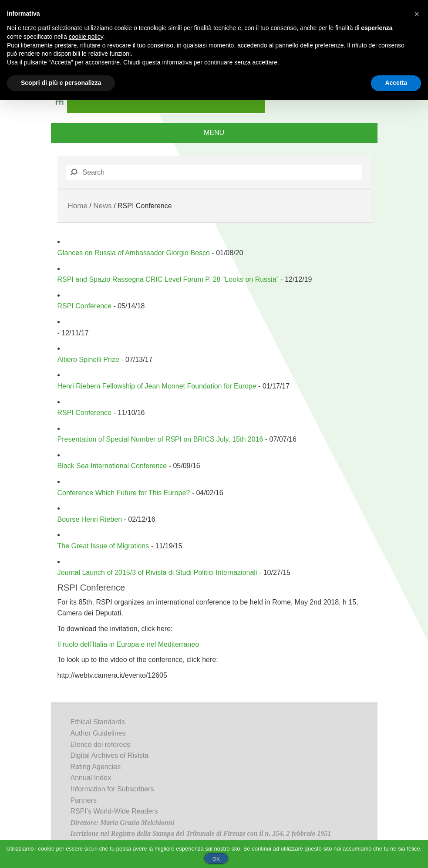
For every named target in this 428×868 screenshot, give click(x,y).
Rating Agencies (96, 767)
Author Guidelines (98, 733)
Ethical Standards (98, 722)
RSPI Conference (85, 306)
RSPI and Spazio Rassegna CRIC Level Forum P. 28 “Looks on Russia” (168, 279)
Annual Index (91, 778)
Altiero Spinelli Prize (88, 360)
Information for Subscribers (112, 789)
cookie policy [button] (86, 37)
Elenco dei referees (101, 745)
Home (78, 206)
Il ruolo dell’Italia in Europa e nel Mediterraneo (128, 644)
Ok (216, 859)
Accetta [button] (396, 83)
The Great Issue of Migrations (103, 546)
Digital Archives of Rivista (110, 755)
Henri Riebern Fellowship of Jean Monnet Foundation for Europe (157, 386)
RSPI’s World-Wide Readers (114, 811)
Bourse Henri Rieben (90, 519)
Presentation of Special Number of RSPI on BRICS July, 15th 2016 (160, 439)
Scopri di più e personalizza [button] (61, 83)
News (103, 206)
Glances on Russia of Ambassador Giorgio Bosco (134, 253)
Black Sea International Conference (112, 466)
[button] (417, 14)
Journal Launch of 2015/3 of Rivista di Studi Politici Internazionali (157, 572)
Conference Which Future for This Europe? (124, 493)
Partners (84, 800)
